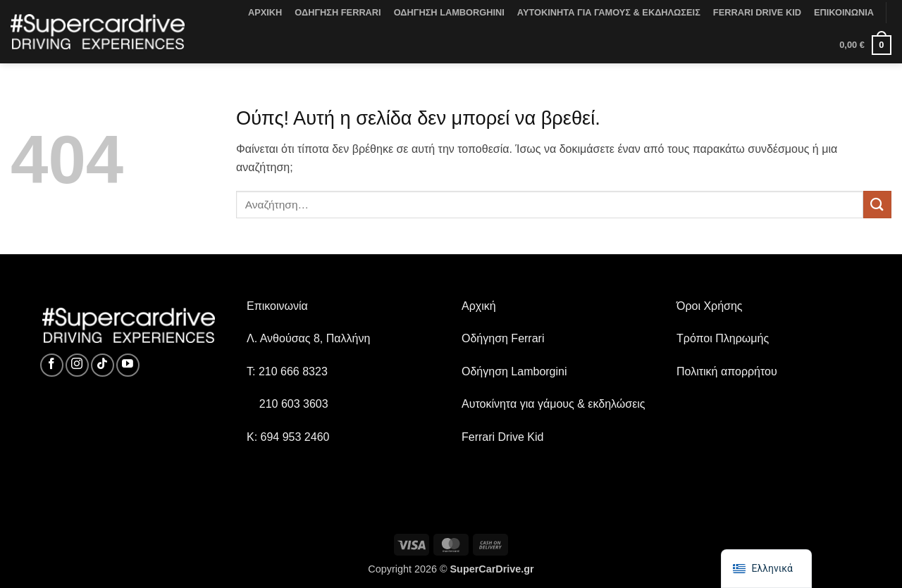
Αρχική (479, 306)
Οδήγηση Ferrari (503, 338)
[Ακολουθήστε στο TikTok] (103, 365)
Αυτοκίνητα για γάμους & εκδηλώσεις (554, 404)
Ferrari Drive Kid (502, 437)
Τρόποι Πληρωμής (723, 338)
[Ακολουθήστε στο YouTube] (128, 365)
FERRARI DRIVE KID (757, 12)
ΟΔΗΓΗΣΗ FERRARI (338, 12)
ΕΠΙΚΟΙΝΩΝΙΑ (844, 12)
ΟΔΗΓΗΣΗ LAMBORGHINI (449, 12)
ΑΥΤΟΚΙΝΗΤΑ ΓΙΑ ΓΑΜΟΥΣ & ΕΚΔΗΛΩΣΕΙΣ (609, 12)
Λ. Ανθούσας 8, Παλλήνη (308, 338)
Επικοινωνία (277, 306)
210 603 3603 (294, 404)
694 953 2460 (295, 437)
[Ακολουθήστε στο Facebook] (52, 365)
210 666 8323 (293, 371)
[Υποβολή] (877, 205)
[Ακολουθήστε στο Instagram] (77, 365)
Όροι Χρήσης (710, 306)
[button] (865, 45)
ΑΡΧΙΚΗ (265, 12)
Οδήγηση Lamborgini (514, 371)
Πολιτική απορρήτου (727, 371)
